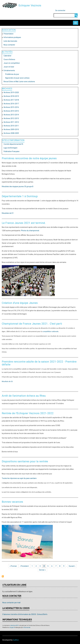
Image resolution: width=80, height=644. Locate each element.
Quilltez (16, 640)
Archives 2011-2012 (11, 122)
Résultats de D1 (8, 213)
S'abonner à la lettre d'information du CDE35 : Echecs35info (25, 614)
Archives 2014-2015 (11, 111)
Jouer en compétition (12, 63)
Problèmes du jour (12, 74)
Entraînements (9, 70)
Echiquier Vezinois (30, 5)
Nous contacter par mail (11, 603)
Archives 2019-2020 (11, 92)
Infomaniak (27, 627)
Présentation (9, 34)
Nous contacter (9, 45)
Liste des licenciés (10, 41)
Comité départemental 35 (13, 144)
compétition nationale (50, 331)
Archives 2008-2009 (11, 133)
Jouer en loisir (9, 67)
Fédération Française (12, 151)
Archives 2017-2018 (11, 100)
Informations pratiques (12, 37)
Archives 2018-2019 (11, 96)
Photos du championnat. (30, 231)
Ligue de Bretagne (10, 148)
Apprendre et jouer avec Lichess (17, 78)
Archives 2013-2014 (11, 115)
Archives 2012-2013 (11, 118)
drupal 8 (12, 627)
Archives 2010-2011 (11, 126)
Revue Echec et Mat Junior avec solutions (19, 82)
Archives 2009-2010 (11, 129)
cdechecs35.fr (14, 625)
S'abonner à (3, 576)
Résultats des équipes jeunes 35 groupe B (18, 186)
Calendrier (7, 56)
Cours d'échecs (9, 59)
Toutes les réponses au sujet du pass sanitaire (19, 478)
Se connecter (60, 10)
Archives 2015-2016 (11, 107)
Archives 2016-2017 (11, 104)
